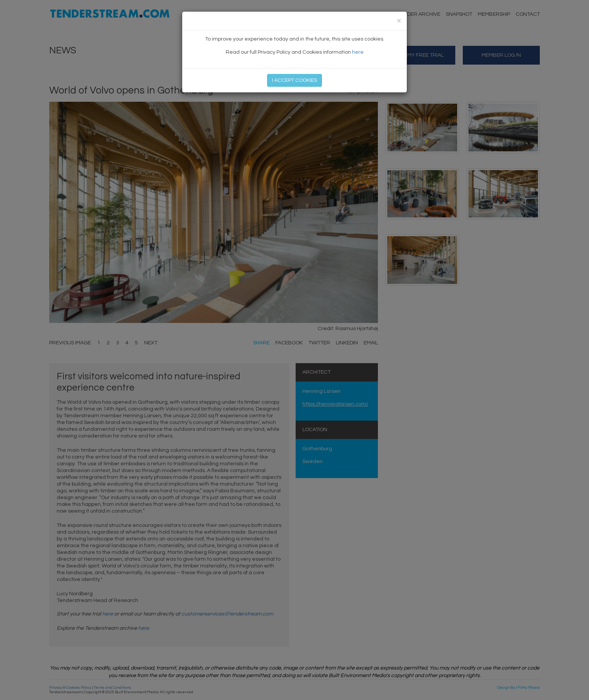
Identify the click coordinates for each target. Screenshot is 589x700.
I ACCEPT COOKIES (294, 80)
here (358, 52)
